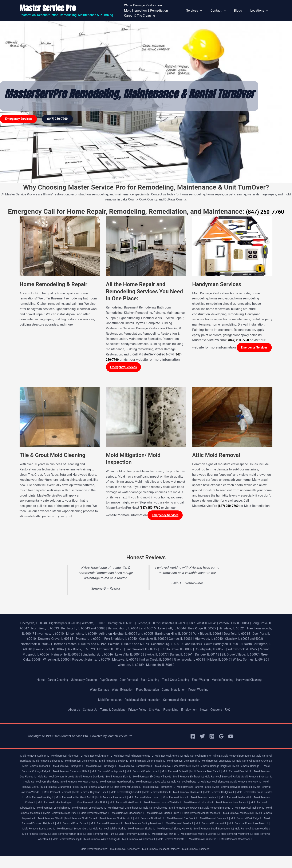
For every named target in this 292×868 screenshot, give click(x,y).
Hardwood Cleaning (257, 681)
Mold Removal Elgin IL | (215, 778)
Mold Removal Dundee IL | (185, 778)
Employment (193, 711)
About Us (69, 711)
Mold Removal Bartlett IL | (40, 762)
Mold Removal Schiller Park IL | (180, 835)
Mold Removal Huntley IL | (216, 799)
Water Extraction (121, 691)
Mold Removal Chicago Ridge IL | (101, 773)
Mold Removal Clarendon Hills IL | (142, 773)
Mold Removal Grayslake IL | (233, 788)
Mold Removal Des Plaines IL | (108, 778)
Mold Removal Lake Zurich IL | (194, 809)
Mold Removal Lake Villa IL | (158, 809)
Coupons (221, 711)
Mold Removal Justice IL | (144, 804)
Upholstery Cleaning (79, 681)
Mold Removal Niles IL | (67, 825)
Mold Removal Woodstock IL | (171, 851)
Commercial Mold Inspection (184, 701)
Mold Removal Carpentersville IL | (231, 767)
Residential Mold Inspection (142, 701)
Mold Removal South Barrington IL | (43, 841)
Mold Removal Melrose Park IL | (55, 820)
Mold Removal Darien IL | (255, 773)
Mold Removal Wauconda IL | (226, 841)
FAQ (233, 711)
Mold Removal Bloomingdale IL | (182, 762)
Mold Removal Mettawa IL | (92, 820)
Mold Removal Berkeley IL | (145, 762)
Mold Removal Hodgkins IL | (139, 799)
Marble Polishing (228, 681)
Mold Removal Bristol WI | (91, 861)
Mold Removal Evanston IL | (115, 783)
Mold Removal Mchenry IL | (235, 814)
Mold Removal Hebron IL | (215, 794)
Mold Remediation (106, 701)
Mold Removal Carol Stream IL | (191, 767)
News (208, 711)
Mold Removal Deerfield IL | (72, 778)
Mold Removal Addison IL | (37, 757)
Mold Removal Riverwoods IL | (154, 830)
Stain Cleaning (150, 681)
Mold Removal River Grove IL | (117, 830)
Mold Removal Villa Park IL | (191, 841)
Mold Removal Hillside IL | (71, 799)
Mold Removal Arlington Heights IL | (144, 757)
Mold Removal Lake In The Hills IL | (119, 809)
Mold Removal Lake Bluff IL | (42, 809)
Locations (260, 11)
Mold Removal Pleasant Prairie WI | (163, 861)
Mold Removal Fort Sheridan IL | (152, 783)
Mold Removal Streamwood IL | (84, 841)
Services (202, 11)
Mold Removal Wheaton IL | (122, 846)
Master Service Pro (48, 8)
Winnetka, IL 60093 (189, 625)
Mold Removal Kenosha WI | (124, 861)
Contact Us (86, 711)
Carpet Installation (175, 691)
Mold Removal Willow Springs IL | (194, 846)
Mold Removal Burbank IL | (83, 767)
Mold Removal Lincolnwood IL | (61, 814)
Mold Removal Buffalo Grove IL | (46, 767)
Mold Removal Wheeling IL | (156, 846)
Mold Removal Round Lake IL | (103, 835)
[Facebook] (193, 738)
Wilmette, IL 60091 (102, 625)
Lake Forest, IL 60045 (220, 625)
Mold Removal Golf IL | (157, 788)
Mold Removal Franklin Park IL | (233, 783)
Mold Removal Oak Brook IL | (210, 825)
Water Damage (96, 691)
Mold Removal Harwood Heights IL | (133, 794)
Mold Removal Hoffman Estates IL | (178, 799)
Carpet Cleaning (51, 681)
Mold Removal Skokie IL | (215, 835)
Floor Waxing (204, 681)
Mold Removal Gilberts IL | (59, 788)
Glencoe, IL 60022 (161, 625)
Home (32, 681)
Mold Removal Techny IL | (119, 841)
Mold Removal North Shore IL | (101, 825)
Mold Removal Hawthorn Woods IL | (177, 794)
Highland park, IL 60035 (70, 625)
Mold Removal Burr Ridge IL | (153, 767)
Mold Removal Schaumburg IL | (141, 835)
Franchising (173, 711)
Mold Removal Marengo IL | (201, 814)
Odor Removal (127, 681)
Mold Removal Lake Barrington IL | (250, 804)
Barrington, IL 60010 (132, 625)
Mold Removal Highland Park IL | (252, 794)
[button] (207, 11)
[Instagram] (212, 738)
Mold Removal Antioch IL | (106, 757)
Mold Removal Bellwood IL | (74, 762)
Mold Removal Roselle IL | (233, 830)
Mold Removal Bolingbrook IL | (221, 762)
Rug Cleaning (105, 681)
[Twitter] (202, 738)
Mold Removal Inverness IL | (43, 804)
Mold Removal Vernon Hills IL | (154, 841)
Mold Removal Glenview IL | (126, 788)
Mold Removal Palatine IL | (245, 825)
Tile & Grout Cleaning (178, 681)
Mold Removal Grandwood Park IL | (193, 788)
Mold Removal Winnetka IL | (135, 851)
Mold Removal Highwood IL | (37, 799)
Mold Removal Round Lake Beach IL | (61, 835)
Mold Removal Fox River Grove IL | (193, 783)
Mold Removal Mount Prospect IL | (208, 820)
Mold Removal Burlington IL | (117, 767)
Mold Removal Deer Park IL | (37, 778)
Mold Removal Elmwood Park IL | (77, 783)
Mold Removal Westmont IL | (87, 846)
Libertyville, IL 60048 (37, 625)
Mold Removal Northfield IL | (175, 825)
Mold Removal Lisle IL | (133, 814)
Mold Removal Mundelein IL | (248, 820)
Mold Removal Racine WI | (201, 861)
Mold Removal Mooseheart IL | (128, 820)
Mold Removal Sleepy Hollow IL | (251, 835)
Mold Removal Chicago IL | (64, 773)
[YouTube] (231, 738)
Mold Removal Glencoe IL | (92, 788)
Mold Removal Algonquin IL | (71, 757)
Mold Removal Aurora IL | (182, 757)
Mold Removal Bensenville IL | (110, 762)
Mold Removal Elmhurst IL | (40, 783)
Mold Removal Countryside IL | (182, 773)
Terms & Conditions (110, 711)
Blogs (241, 11)
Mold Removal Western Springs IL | (47, 846)
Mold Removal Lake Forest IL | (79, 809)
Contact (223, 11)
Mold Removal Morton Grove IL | (167, 820)
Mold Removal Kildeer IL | (212, 804)
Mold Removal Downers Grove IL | (147, 778)
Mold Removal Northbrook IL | (138, 825)
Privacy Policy (137, 711)
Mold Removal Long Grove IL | (166, 814)
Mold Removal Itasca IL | (113, 804)
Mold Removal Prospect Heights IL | (76, 830)
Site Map (155, 711)
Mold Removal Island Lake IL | (79, 804)
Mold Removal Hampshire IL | (52, 794)
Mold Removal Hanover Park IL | (90, 794)
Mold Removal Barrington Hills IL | (219, 757)
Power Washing (202, 691)
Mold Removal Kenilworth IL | (179, 804)
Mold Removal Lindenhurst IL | (99, 814)
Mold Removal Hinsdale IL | (104, 799)
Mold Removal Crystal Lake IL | (220, 773)
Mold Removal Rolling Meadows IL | (195, 830)
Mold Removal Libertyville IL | (231, 809)
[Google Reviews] (221, 738)
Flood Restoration (147, 691)
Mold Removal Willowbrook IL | (234, 846)
